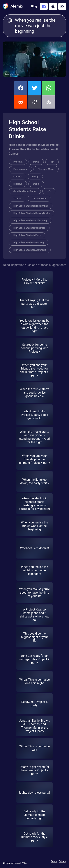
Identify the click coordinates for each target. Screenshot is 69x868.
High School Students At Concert (30, 250)
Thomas (17, 199)
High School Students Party (27, 235)
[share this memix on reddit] (21, 102)
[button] (35, 102)
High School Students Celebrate (29, 228)
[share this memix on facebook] (21, 88)
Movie (36, 162)
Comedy (17, 177)
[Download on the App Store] (53, 6)
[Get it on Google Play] (62, 6)
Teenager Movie (46, 169)
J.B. (49, 191)
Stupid (36, 184)
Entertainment (20, 169)
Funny (35, 177)
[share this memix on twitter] (35, 88)
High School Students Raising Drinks (32, 213)
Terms (54, 861)
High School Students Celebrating (30, 221)
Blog (34, 6)
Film (52, 162)
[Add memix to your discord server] (44, 6)
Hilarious (18, 184)
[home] (13, 6)
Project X (18, 162)
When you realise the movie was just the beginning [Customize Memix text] (38, 26)
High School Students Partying (29, 243)
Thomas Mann (39, 199)
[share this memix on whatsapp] (49, 88)
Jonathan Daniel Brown (25, 191)
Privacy (62, 861)
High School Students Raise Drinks (31, 206)
